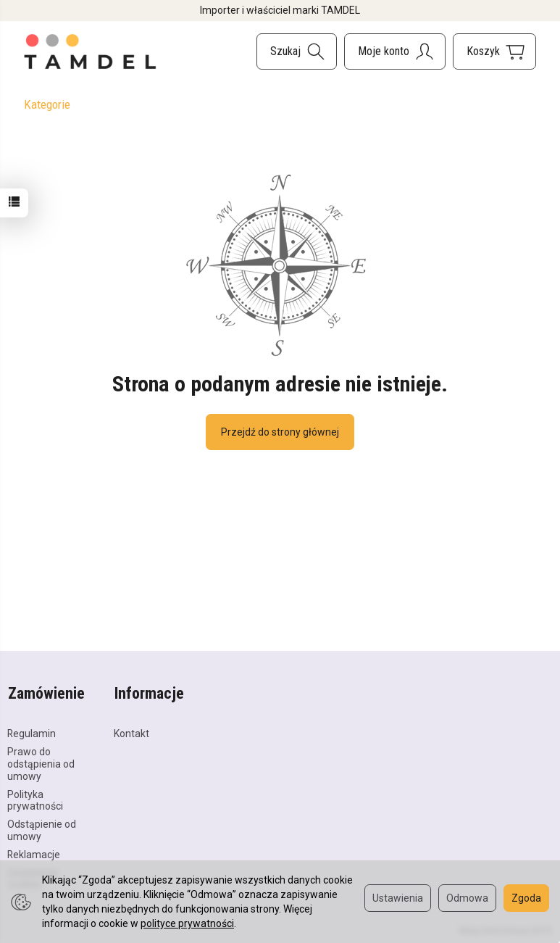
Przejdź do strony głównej (280, 432)
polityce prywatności (187, 923)
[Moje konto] (395, 51)
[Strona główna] (91, 51)
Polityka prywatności (35, 798)
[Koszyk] (494, 51)
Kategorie (47, 104)
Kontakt (131, 732)
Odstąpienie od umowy (42, 828)
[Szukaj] (297, 51)
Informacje (149, 692)
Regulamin (32, 732)
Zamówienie (46, 692)
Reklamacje (34, 852)
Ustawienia (398, 898)
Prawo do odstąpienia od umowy (41, 762)
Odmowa (467, 898)
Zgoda (526, 898)
